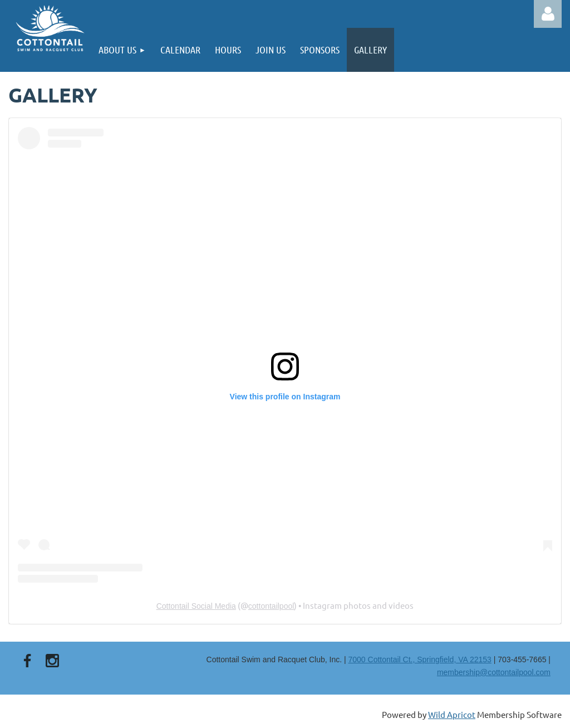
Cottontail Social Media (196, 606)
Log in (548, 14)
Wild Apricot (452, 714)
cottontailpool (271, 606)
